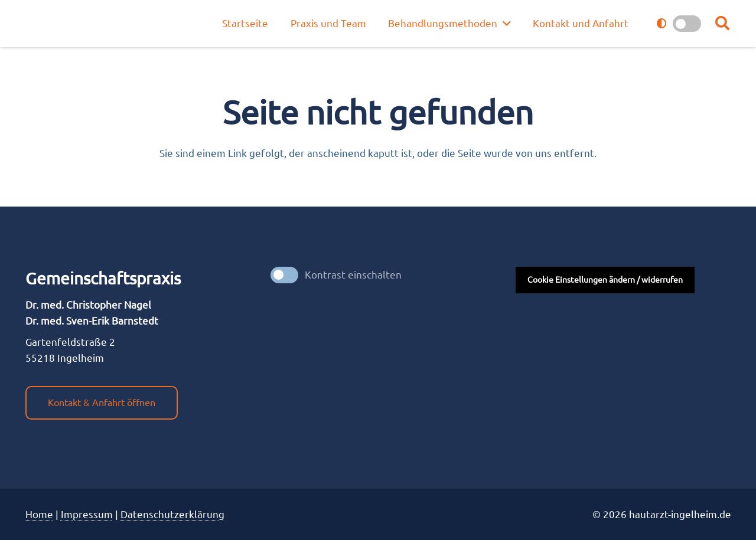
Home (39, 514)
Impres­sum (87, 514)
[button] (723, 24)
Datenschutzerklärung (172, 514)
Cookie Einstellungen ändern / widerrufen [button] (605, 280)
